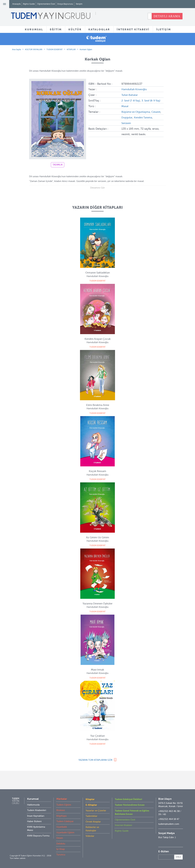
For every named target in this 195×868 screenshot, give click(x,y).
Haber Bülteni (34, 821)
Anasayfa (16, 4)
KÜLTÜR (75, 29)
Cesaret (126, 122)
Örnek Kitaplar (93, 822)
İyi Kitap (61, 849)
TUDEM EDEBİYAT (55, 49)
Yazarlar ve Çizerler (96, 811)
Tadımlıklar (91, 816)
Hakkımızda (33, 805)
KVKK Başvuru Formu (38, 836)
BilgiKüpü (61, 816)
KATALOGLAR (99, 29)
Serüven (137, 128)
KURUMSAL (34, 29)
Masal (125, 111)
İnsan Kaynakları (36, 816)
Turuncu (61, 855)
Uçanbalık (62, 827)
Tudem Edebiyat (65, 821)
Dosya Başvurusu (65, 4)
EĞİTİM (56, 29)
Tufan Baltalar (130, 95)
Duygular (138, 122)
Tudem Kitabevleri (37, 810)
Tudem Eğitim (64, 805)
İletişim (79, 4)
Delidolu (61, 844)
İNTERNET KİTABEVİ (133, 29)
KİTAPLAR (71, 49)
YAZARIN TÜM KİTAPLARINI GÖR (95, 760)
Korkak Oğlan (86, 49)
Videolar (90, 836)
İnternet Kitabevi (123, 825)
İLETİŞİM (164, 29)
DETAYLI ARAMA (167, 16)
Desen (60, 838)
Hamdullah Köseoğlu (135, 89)
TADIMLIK (58, 165)
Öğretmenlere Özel (46, 4)
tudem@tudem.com (169, 824)
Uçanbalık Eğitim (65, 832)
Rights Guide (29, 4)
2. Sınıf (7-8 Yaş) (131, 100)
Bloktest (61, 810)
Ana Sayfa (16, 49)
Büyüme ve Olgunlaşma (137, 117)
